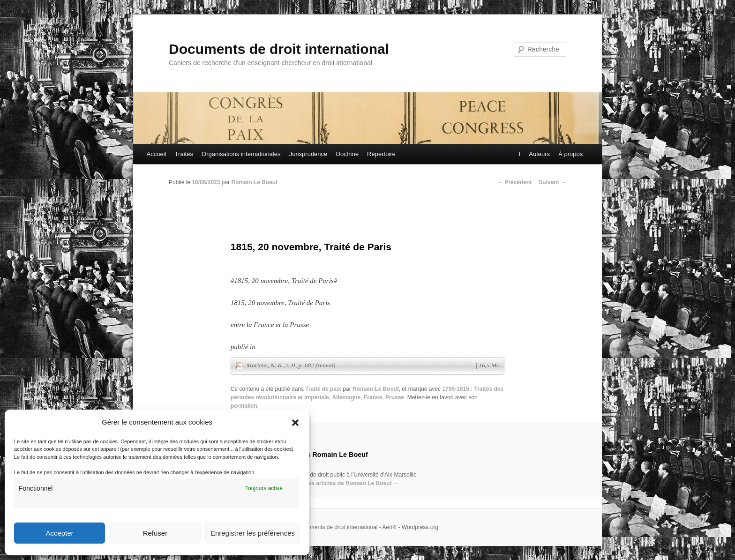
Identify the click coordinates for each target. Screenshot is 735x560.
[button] (295, 423)
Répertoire (381, 154)
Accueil (157, 154)
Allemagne (347, 397)
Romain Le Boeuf (254, 182)
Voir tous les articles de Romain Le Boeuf (340, 483)
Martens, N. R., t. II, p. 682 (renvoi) (373, 366)
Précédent (514, 182)
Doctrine (347, 154)
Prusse (395, 397)
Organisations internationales (241, 154)
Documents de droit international (279, 49)
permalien (244, 406)
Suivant (552, 182)
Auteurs (539, 154)
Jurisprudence (308, 154)
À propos (570, 154)
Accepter (59, 533)
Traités (184, 154)
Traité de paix (323, 389)
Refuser (155, 533)
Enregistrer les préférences (253, 533)
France (373, 397)
